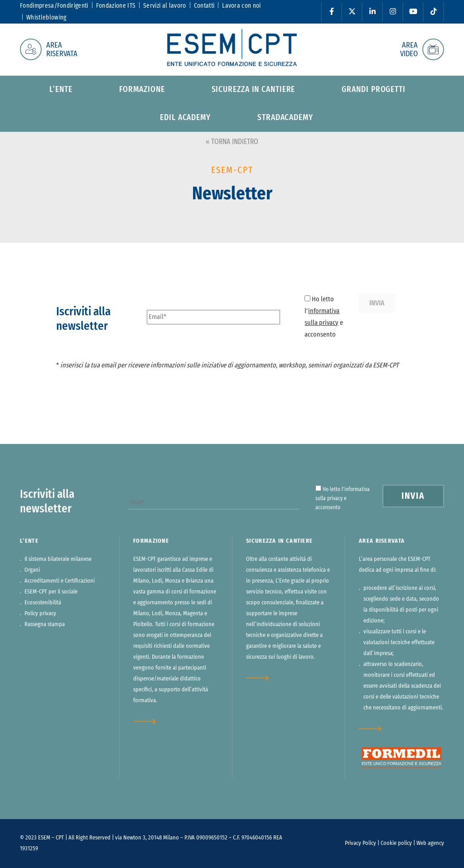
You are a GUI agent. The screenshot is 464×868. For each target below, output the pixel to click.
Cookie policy (396, 843)
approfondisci (150, 721)
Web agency (430, 843)
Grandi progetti (374, 90)
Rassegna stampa (45, 624)
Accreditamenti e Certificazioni (60, 581)
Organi (32, 570)
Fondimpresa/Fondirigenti (54, 6)
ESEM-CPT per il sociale (51, 592)
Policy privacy (40, 614)
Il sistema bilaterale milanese (58, 559)
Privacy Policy (360, 843)
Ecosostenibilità (43, 603)
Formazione (142, 90)
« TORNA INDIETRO (232, 142)
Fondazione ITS (116, 6)
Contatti (204, 6)
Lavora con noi (241, 6)
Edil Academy (185, 118)
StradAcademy (285, 118)
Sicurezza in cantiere (254, 90)
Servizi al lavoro (164, 6)
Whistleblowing (46, 18)
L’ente (61, 90)
